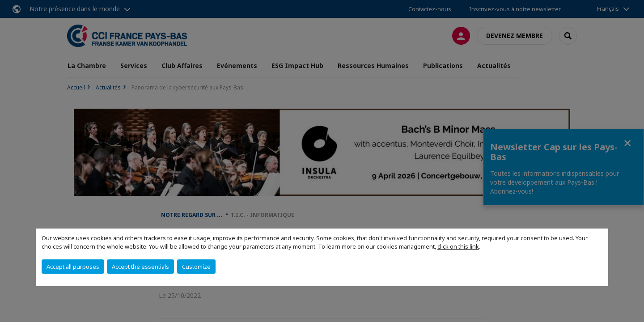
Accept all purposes (73, 267)
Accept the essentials (140, 267)
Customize (196, 267)
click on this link (458, 246)
